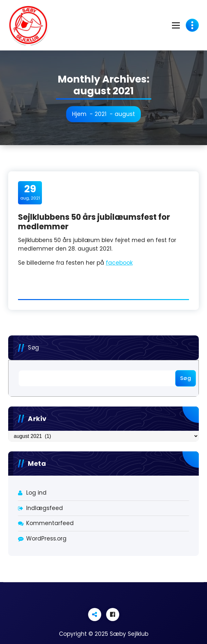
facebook (119, 263)
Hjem (79, 114)
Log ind (36, 493)
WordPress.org (46, 539)
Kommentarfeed (50, 523)
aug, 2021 (30, 192)
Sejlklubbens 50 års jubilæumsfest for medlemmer (94, 222)
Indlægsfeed (45, 508)
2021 (101, 114)
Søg (34, 348)
